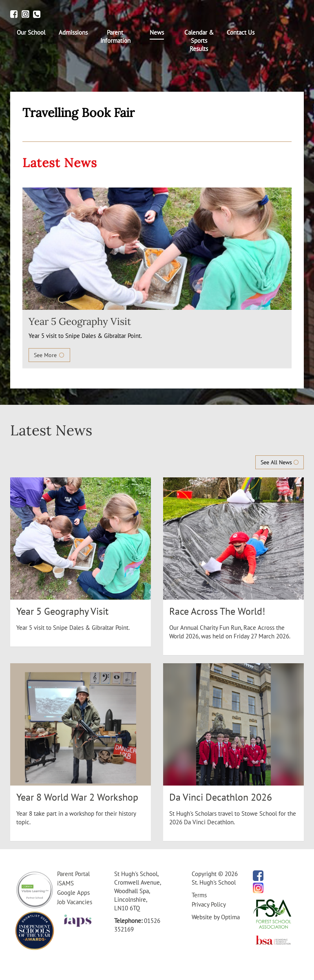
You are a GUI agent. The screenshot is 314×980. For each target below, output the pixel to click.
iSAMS (65, 883)
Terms (199, 895)
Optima (230, 917)
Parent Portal (73, 874)
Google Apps (73, 893)
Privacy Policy (209, 904)
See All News (280, 462)
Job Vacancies (75, 902)
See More (49, 355)
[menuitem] (31, 33)
